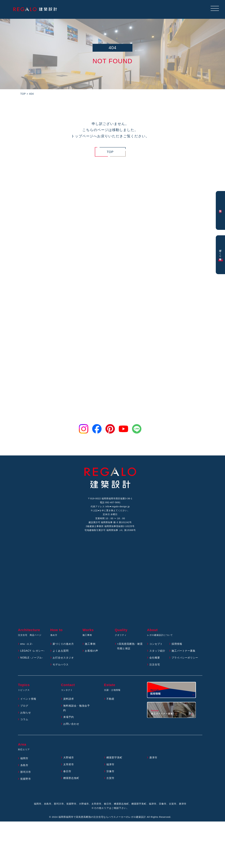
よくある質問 (61, 652)
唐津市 (153, 758)
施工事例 (90, 645)
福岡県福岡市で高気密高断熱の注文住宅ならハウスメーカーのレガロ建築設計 (102, 818)
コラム (24, 720)
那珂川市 (26, 773)
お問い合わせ (71, 725)
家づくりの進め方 (63, 645)
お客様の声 (91, 652)
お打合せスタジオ (63, 659)
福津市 (110, 765)
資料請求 (69, 700)
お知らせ (26, 714)
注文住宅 (155, 665)
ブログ (24, 707)
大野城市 (69, 758)
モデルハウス (61, 665)
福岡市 (24, 759)
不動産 (110, 700)
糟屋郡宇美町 (114, 758)
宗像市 (110, 772)
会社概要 (155, 659)
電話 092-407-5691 (110, 503)
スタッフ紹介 (157, 652)
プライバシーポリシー (185, 659)
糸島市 (24, 766)
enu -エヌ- (27, 645)
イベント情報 (28, 700)
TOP (110, 152)
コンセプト (156, 645)
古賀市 (110, 779)
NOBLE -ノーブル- (32, 659)
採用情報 (177, 645)
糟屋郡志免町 (71, 779)
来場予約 (69, 718)
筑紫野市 (26, 780)
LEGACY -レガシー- (33, 652)
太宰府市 (69, 765)
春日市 (67, 772)
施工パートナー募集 (184, 652)
